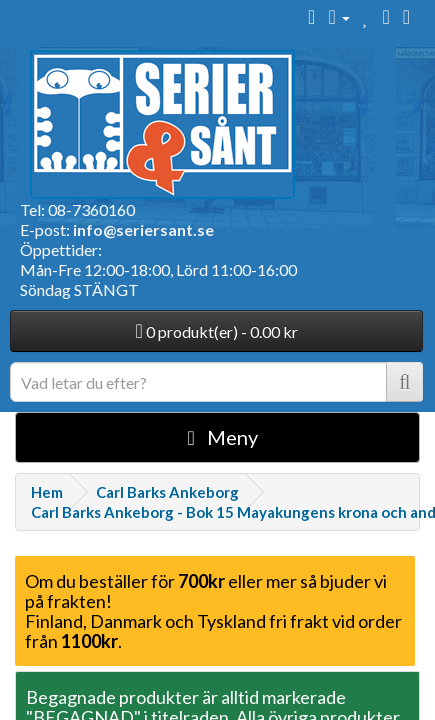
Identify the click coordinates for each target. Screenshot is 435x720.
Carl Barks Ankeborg (167, 492)
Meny (223, 437)
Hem (47, 492)
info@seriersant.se (143, 229)
